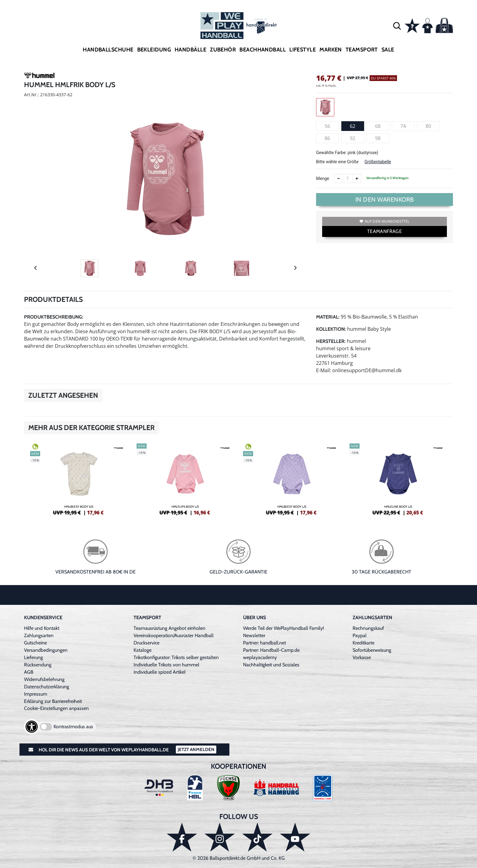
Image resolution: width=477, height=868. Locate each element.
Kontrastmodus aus (73, 727)
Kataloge (143, 650)
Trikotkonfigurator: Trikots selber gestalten (176, 657)
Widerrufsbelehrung (44, 679)
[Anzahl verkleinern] (339, 178)
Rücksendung (38, 665)
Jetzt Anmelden (196, 750)
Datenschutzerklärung (47, 687)
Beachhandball (263, 50)
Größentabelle (378, 162)
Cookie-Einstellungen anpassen (56, 708)
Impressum (36, 694)
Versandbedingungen (46, 650)
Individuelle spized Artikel (160, 672)
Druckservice (146, 643)
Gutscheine (35, 643)
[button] (397, 26)
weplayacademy (260, 657)
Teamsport (362, 50)
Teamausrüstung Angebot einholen (169, 628)
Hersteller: (331, 341)
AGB (29, 672)
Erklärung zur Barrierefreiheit (53, 701)
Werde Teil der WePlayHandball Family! (284, 628)
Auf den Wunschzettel (385, 221)
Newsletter (254, 635)
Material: (328, 317)
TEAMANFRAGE (385, 231)
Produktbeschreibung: (54, 317)
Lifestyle (303, 50)
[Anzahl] (348, 178)
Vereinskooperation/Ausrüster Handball (174, 635)
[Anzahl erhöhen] (357, 178)
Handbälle (190, 50)
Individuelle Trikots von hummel (166, 665)
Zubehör (223, 50)
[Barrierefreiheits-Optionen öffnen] (32, 727)
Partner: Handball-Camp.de (271, 650)
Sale (388, 50)
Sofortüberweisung (372, 650)
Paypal (360, 635)
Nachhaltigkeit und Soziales (271, 665)
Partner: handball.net (265, 643)
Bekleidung (154, 50)
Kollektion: (331, 329)
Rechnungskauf (368, 628)
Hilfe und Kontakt (42, 628)
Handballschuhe (108, 50)
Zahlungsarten (39, 635)
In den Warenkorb (385, 199)
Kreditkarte (364, 643)
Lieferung (33, 657)
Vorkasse (362, 657)
